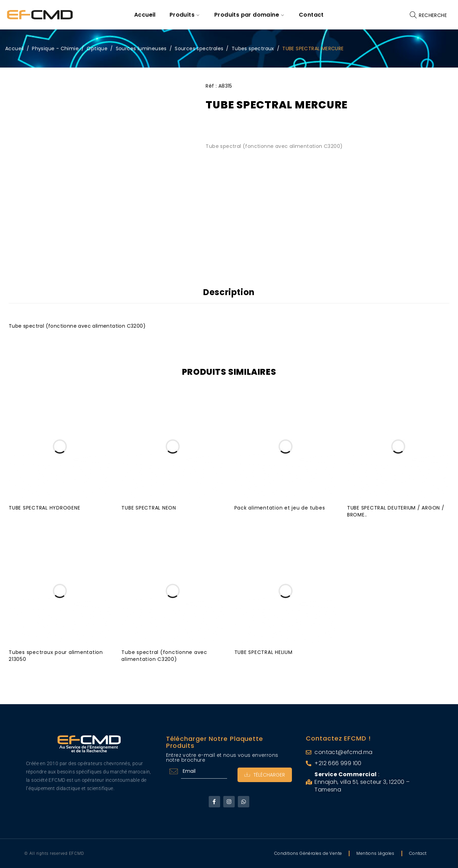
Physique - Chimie (55, 48)
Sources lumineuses (141, 48)
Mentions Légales (375, 853)
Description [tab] (229, 292)
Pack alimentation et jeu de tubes (280, 508)
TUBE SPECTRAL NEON (149, 508)
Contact (418, 853)
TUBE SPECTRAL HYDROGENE (44, 508)
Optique (97, 48)
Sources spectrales (199, 48)
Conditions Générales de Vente (308, 853)
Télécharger (265, 775)
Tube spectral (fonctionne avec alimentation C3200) (164, 656)
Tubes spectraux (253, 48)
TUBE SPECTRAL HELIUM (263, 652)
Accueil (15, 48)
